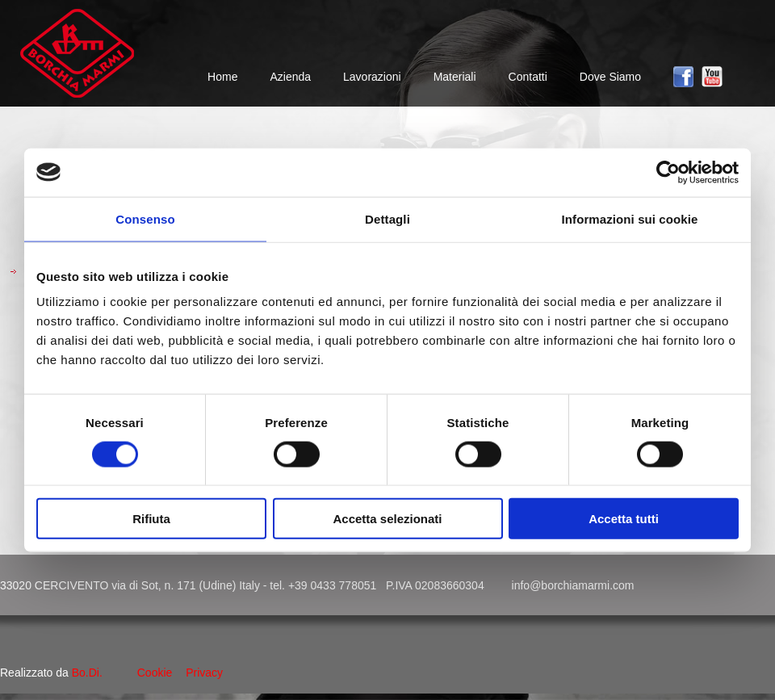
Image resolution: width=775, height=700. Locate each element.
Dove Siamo (610, 77)
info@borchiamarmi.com (573, 585)
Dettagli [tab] (387, 218)
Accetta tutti (624, 519)
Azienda (290, 77)
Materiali (455, 77)
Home (222, 77)
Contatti (528, 77)
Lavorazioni (372, 77)
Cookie (155, 673)
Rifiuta (151, 519)
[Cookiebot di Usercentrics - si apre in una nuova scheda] (668, 172)
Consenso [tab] (145, 218)
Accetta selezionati (387, 519)
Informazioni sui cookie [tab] (630, 218)
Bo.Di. (87, 673)
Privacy (204, 673)
